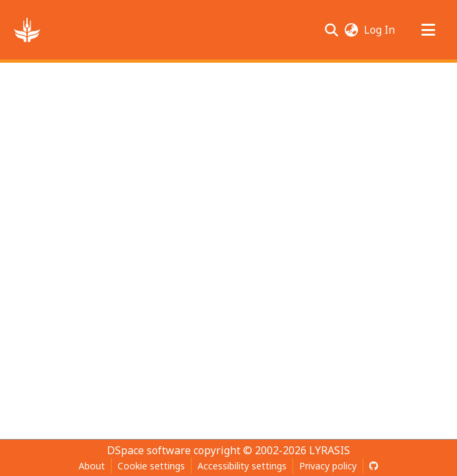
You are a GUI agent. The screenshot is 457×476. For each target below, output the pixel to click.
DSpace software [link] (149, 450)
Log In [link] (380, 30)
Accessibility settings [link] (242, 466)
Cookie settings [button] (151, 466)
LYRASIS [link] (330, 450)
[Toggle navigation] (428, 30)
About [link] (92, 466)
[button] (27, 30)
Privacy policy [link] (328, 466)
